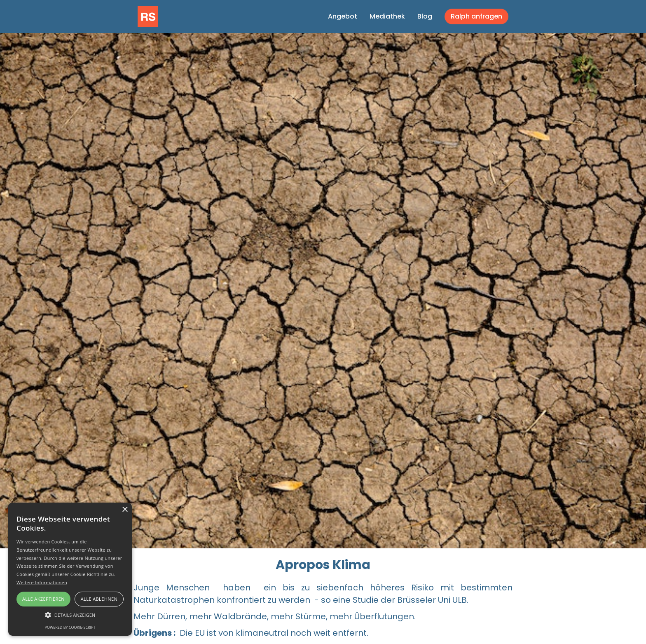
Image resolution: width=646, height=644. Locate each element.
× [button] (125, 510)
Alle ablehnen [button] (99, 599)
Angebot (343, 16)
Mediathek (387, 16)
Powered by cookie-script (70, 627)
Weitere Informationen (42, 582)
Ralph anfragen (476, 16)
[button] (70, 615)
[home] (148, 15)
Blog (425, 16)
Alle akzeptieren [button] (43, 599)
